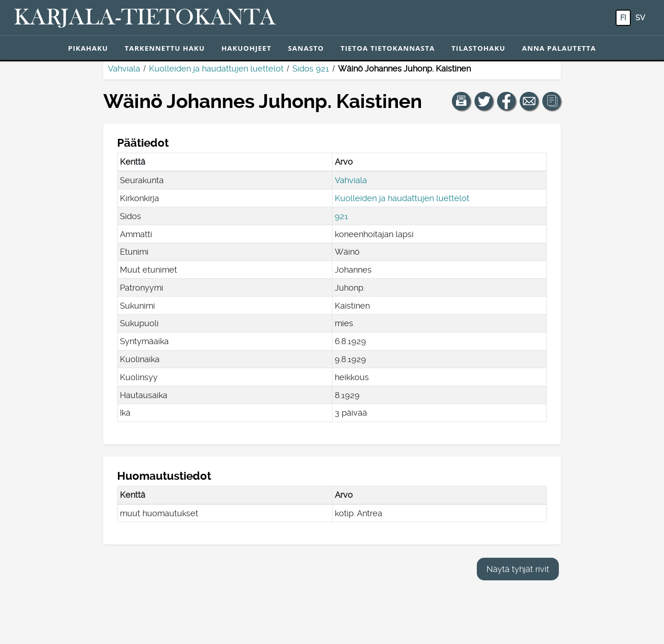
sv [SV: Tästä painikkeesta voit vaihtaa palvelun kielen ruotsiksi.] (640, 18)
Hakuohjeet (246, 48)
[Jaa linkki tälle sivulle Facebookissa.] (506, 101)
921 (341, 216)
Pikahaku (88, 48)
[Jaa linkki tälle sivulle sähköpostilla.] (529, 101)
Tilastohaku (478, 48)
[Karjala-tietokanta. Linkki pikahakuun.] (145, 18)
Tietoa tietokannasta (388, 48)
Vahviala (124, 69)
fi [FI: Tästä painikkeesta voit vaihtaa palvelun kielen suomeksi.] (623, 18)
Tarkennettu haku (165, 48)
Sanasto (306, 48)
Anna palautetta (559, 48)
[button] (461, 101)
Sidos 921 (311, 69)
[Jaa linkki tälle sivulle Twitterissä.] (484, 101)
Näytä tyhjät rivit (518, 569)
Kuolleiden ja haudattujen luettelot (216, 69)
